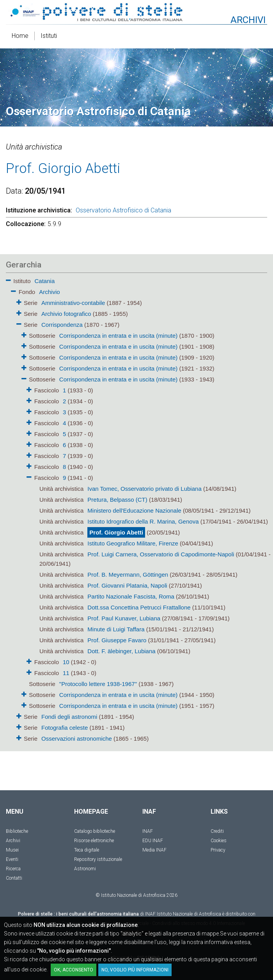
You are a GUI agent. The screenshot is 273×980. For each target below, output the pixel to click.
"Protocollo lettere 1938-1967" (98, 684)
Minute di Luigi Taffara (116, 629)
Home (20, 36)
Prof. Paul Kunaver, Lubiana (124, 618)
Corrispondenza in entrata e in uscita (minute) (119, 336)
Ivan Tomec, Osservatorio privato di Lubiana (144, 489)
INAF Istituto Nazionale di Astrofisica (183, 914)
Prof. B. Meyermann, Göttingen (128, 575)
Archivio (49, 292)
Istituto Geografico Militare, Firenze (133, 543)
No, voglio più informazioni (135, 970)
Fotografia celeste (65, 728)
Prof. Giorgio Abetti (116, 532)
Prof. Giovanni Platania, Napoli (127, 585)
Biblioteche (17, 831)
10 (66, 662)
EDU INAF (153, 841)
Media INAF (154, 850)
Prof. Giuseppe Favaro (117, 640)
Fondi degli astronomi (69, 717)
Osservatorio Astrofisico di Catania (123, 210)
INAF (148, 831)
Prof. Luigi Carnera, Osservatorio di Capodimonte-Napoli (161, 554)
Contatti (14, 878)
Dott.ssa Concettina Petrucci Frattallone (139, 607)
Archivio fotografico (66, 314)
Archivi (13, 841)
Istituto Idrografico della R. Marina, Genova (143, 521)
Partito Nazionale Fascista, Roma (131, 596)
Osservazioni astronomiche (77, 739)
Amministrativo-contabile (73, 303)
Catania (45, 281)
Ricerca (13, 869)
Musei (12, 850)
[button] (8, 279)
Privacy (218, 850)
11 (66, 673)
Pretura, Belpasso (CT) (117, 500)
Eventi (12, 859)
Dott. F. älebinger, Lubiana (121, 651)
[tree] (136, 509)
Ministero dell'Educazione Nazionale (134, 510)
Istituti (49, 36)
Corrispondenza (62, 325)
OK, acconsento (74, 970)
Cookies (219, 841)
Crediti (217, 831)
